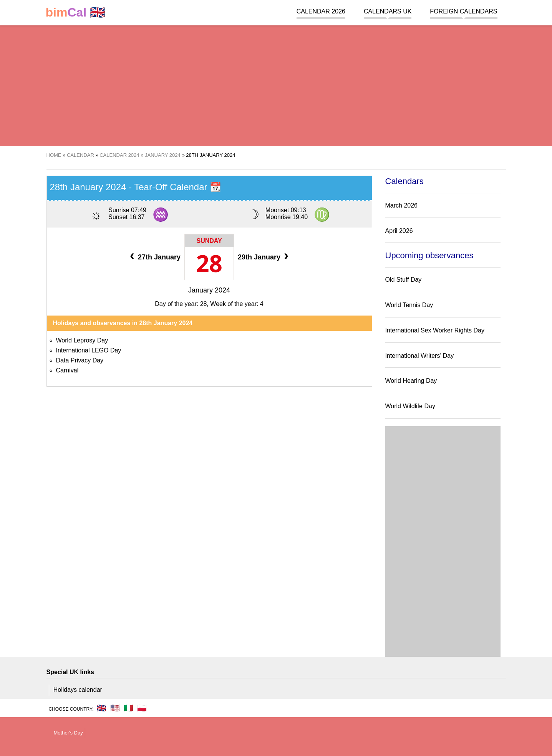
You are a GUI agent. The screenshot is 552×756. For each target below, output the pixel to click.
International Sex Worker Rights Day (435, 330)
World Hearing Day (411, 381)
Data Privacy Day (80, 360)
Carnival (67, 370)
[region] (276, 85)
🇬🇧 (76, 12)
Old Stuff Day (404, 280)
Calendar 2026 (321, 11)
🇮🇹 (128, 708)
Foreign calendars (463, 11)
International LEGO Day (89, 350)
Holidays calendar (78, 690)
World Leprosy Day (82, 340)
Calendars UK (388, 11)
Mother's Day (68, 733)
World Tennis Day (409, 305)
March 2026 (402, 205)
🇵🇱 (142, 708)
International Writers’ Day (420, 356)
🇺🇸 (115, 708)
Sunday (209, 241)
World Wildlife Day (410, 406)
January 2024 (209, 290)
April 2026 (399, 231)
